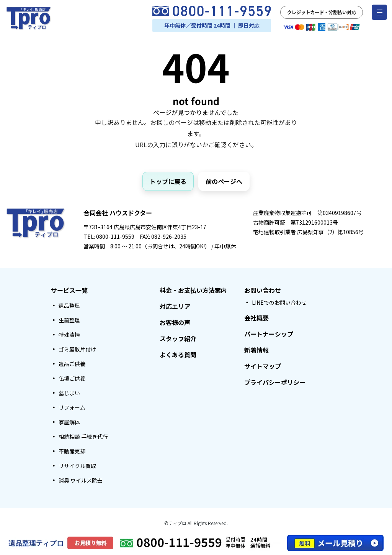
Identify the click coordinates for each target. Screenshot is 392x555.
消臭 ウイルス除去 (81, 480)
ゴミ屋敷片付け (77, 349)
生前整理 (69, 320)
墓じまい (69, 393)
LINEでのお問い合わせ (279, 302)
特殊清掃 (69, 335)
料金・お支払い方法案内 (193, 290)
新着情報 (256, 350)
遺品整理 (69, 305)
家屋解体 (69, 422)
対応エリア (175, 306)
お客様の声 (175, 322)
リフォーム (72, 407)
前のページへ (224, 181)
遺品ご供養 (72, 364)
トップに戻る (168, 181)
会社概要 (256, 318)
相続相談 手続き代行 (83, 437)
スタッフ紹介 (178, 338)
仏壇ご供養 (72, 378)
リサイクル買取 (77, 466)
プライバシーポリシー (275, 382)
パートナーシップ (269, 334)
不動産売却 (72, 451)
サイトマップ (263, 366)
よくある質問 (178, 355)
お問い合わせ (263, 290)
